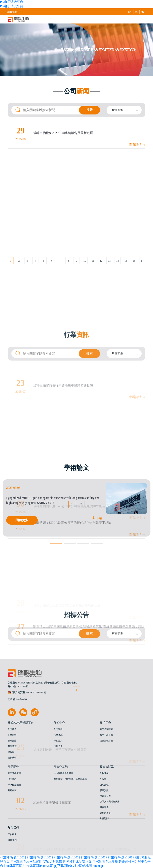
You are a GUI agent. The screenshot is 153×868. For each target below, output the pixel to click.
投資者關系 (107, 767)
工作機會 (12, 834)
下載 (97, 518)
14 (118, 270)
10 (85, 270)
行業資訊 (58, 735)
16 (134, 270)
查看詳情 (137, 200)
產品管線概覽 (14, 773)
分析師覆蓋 (105, 813)
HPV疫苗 (12, 779)
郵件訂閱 (104, 819)
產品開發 (13, 767)
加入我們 (13, 828)
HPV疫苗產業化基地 (64, 773)
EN (130, 12)
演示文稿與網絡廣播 (110, 802)
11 (93, 270)
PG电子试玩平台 (12, 2)
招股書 (103, 779)
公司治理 (104, 785)
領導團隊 (12, 741)
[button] (56, 543)
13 (109, 270)
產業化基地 (61, 767)
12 (101, 270)
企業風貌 (12, 735)
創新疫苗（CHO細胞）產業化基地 (70, 779)
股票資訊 (104, 790)
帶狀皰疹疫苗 (14, 785)
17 (142, 270)
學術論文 (58, 741)
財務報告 (104, 807)
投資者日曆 (105, 796)
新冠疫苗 (12, 790)
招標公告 (58, 746)
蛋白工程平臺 (106, 735)
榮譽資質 (12, 746)
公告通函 (104, 773)
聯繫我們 (12, 12)
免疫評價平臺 (106, 741)
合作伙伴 (12, 758)
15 (126, 270)
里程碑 (11, 752)
